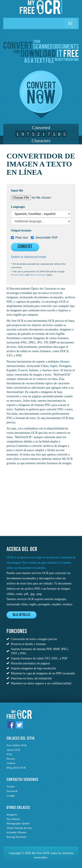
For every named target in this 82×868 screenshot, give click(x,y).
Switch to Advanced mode (29, 257)
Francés (23, 370)
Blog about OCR (16, 768)
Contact (11, 763)
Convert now (41, 94)
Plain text (19, 238)
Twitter (11, 786)
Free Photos (13, 819)
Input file (17, 191)
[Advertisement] (34, 504)
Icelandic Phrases (17, 832)
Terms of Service (38, 275)
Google (11, 796)
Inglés (54, 366)
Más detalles (22, 615)
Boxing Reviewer (17, 837)
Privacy (11, 759)
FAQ (9, 754)
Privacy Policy (18, 275)
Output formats (21, 230)
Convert (25, 247)
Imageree (12, 814)
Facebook (12, 791)
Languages (18, 207)
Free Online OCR (17, 745)
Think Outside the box (19, 828)
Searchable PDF (44, 238)
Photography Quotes (18, 823)
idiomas (65, 362)
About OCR (13, 750)
